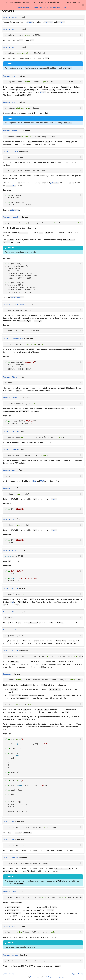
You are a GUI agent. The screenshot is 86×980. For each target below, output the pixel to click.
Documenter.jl (35, 977)
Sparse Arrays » (78, 974)
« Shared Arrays (8, 974)
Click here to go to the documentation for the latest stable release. (43, 7)
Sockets (8, 11)
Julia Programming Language (54, 977)
